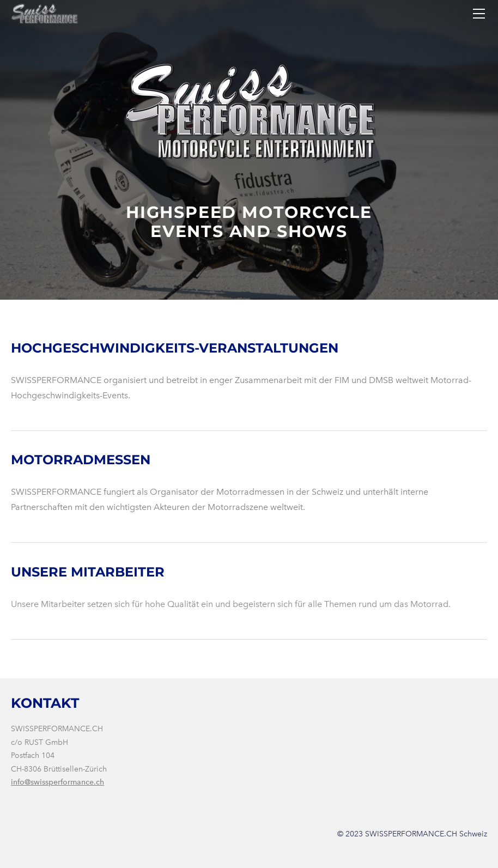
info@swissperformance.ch (57, 782)
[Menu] (479, 14)
